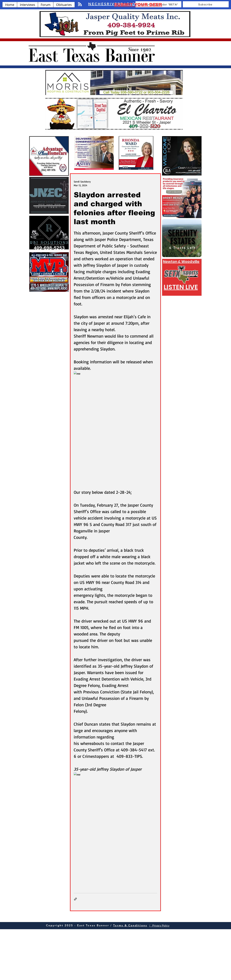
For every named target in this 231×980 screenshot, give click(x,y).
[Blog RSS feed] (80, 4)
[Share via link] (75, 899)
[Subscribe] (206, 4)
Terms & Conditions (130, 925)
